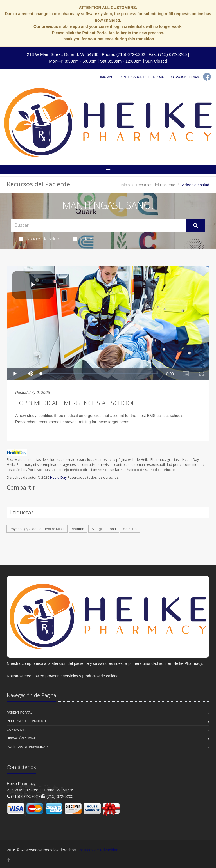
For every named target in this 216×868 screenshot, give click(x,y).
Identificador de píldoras (141, 77)
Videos (83, 239)
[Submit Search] (196, 225)
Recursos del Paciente (156, 185)
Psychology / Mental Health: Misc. (37, 529)
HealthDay (58, 477)
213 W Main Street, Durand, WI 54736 (62, 54)
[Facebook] (207, 77)
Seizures (130, 529)
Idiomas (107, 77)
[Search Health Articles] (99, 225)
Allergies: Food (104, 529)
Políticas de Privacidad (27, 747)
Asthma (78, 529)
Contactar (16, 730)
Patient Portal (20, 713)
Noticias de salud (39, 239)
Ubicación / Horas (185, 77)
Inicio (125, 185)
